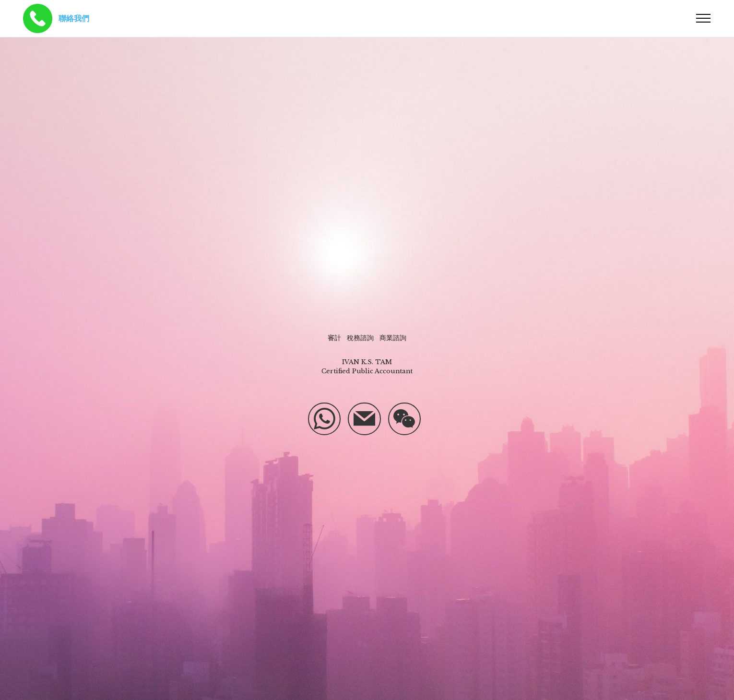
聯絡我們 (74, 18)
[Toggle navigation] (704, 18)
